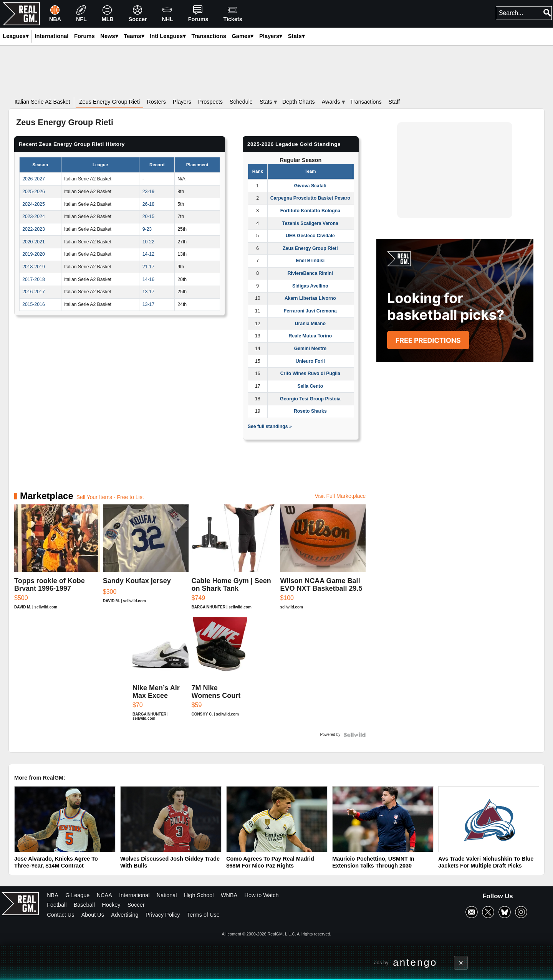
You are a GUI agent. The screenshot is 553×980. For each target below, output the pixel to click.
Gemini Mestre (310, 349)
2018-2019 (34, 267)
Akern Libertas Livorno (310, 298)
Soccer (136, 905)
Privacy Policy (163, 915)
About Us (93, 915)
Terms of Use (203, 915)
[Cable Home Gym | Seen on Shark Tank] (234, 561)
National (167, 895)
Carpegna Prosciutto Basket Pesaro (310, 198)
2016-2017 (34, 292)
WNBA (229, 895)
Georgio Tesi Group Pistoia (310, 399)
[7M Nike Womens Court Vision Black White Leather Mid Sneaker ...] (220, 673)
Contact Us (60, 915)
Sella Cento (310, 386)
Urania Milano (310, 324)
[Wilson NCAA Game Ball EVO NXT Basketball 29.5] (323, 561)
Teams (134, 36)
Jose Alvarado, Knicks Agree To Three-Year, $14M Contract (56, 862)
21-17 (148, 267)
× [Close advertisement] (461, 963)
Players (271, 36)
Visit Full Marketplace (340, 496)
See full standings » (270, 426)
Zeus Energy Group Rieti (310, 248)
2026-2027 (34, 179)
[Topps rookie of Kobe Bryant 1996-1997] (57, 561)
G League (77, 895)
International (134, 895)
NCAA (104, 895)
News (109, 36)
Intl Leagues (168, 36)
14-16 (148, 279)
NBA (53, 895)
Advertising (125, 915)
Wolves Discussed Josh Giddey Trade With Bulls (170, 862)
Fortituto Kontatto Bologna (310, 211)
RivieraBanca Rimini (310, 273)
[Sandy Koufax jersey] (146, 561)
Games (243, 36)
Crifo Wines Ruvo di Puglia (310, 373)
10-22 (148, 242)
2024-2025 (34, 204)
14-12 (148, 254)
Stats (296, 36)
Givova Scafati (310, 186)
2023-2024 (34, 216)
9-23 (147, 229)
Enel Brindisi (310, 261)
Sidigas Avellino (310, 286)
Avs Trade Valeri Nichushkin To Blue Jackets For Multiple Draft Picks (486, 862)
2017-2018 (34, 279)
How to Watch (262, 895)
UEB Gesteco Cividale (310, 236)
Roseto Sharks (310, 411)
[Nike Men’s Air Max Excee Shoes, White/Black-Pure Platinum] (161, 673)
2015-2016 (34, 304)
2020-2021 (34, 242)
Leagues (16, 36)
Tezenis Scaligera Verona (310, 223)
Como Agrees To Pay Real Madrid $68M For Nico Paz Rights (270, 862)
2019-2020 (34, 254)
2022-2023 (34, 229)
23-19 (148, 192)
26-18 (148, 204)
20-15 (148, 216)
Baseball (84, 905)
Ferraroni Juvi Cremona (310, 311)
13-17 (148, 292)
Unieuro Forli (310, 361)
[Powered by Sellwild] (354, 735)
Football (57, 905)
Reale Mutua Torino (310, 336)
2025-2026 (34, 192)
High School (199, 895)
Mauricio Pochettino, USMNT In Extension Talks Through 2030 (373, 862)
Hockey (111, 905)
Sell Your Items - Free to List (110, 497)
